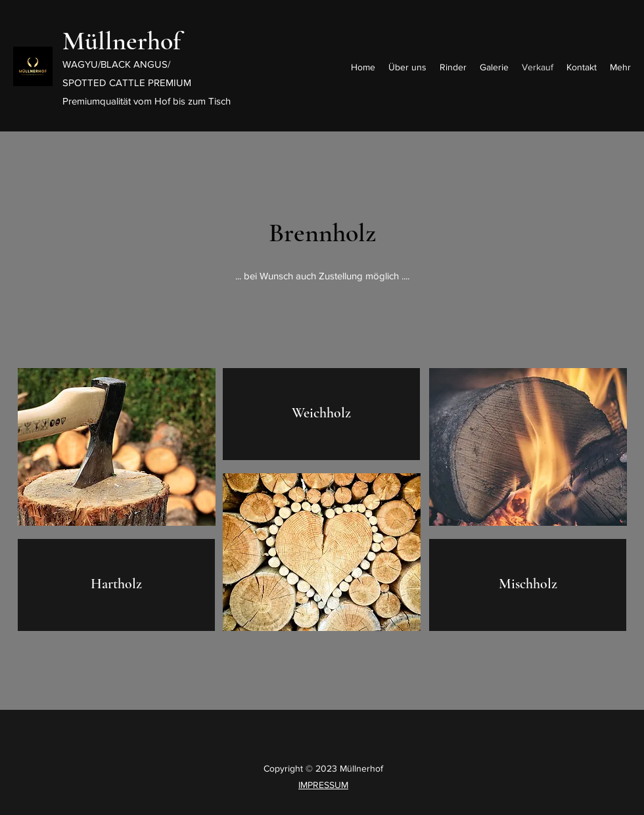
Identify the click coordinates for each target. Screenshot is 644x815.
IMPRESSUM (323, 785)
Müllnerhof (122, 41)
